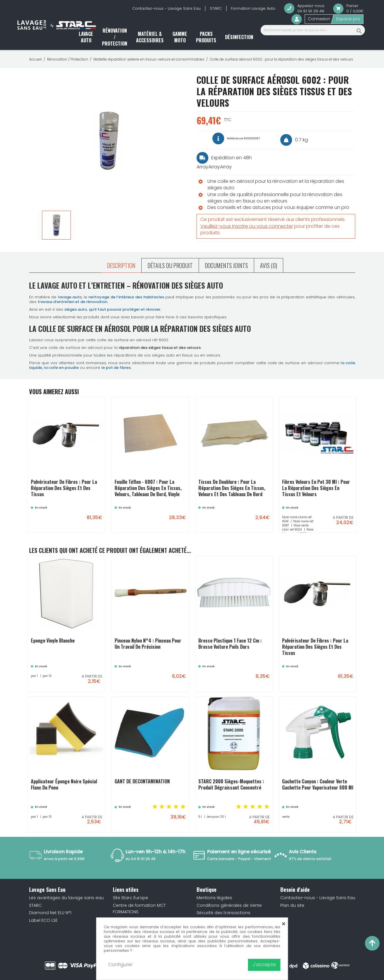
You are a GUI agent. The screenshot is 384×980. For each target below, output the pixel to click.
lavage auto (70, 297)
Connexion (319, 19)
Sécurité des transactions (223, 913)
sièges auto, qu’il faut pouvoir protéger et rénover (112, 309)
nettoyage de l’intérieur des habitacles (126, 297)
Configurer (120, 965)
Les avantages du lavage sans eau (66, 898)
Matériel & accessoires (150, 37)
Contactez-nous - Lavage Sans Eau (166, 8)
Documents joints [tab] (226, 265)
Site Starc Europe (130, 898)
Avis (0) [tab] (269, 265)
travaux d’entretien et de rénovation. (73, 302)
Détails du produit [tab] (170, 265)
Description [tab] (121, 265)
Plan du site (292, 905)
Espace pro (348, 19)
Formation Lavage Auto (253, 8)
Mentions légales (214, 898)
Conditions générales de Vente (229, 905)
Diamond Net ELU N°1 (50, 913)
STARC (216, 8)
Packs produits (206, 37)
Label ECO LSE (43, 920)
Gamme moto (180, 37)
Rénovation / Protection (115, 37)
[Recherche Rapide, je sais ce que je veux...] (313, 30)
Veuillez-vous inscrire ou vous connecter (247, 226)
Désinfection (239, 37)
